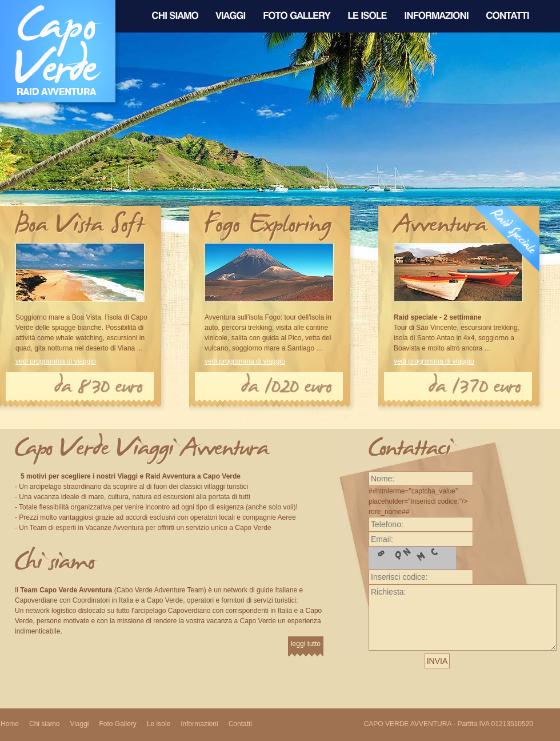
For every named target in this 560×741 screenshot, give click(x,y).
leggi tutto (306, 644)
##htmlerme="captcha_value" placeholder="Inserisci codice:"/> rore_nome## (421, 495)
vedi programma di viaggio (56, 361)
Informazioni (199, 724)
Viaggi (79, 724)
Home (10, 724)
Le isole (159, 724)
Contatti (240, 724)
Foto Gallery (118, 724)
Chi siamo (44, 724)
